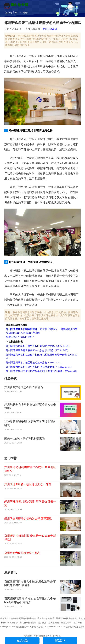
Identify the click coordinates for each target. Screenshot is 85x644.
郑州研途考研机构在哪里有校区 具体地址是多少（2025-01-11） (39, 367)
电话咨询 (60, 640)
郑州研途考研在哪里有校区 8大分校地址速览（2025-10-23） (38, 350)
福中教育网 (11, 13)
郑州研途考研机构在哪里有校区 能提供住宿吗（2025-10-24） (38, 346)
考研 (25, 13)
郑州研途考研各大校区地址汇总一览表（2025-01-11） (34, 363)
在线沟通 (22, 640)
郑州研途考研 (50, 29)
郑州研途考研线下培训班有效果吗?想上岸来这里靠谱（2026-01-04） (42, 371)
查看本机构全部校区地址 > (20, 337)
